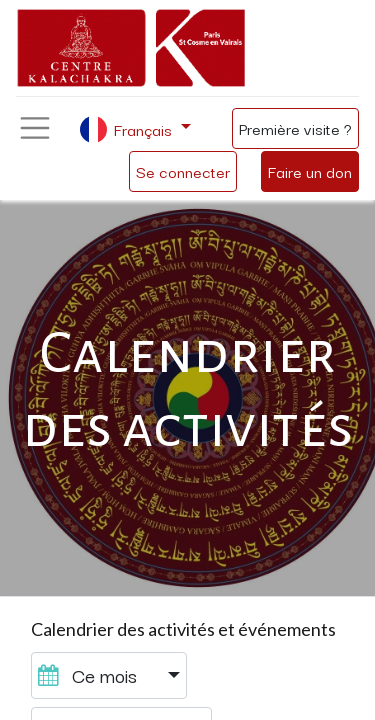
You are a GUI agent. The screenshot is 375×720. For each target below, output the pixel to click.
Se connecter (183, 171)
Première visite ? (295, 128)
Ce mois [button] (90, 674)
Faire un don (310, 171)
